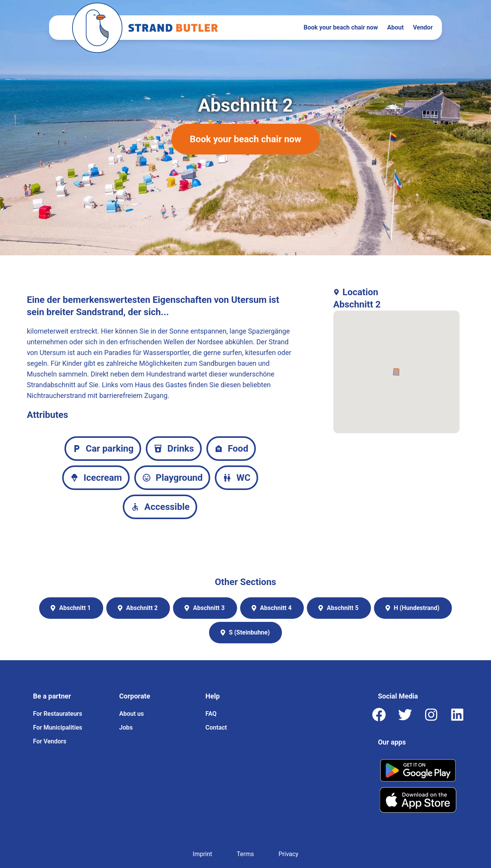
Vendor (423, 27)
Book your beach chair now (341, 27)
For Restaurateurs (58, 714)
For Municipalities (58, 727)
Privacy (288, 854)
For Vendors (50, 741)
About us (132, 714)
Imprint (202, 854)
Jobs (126, 727)
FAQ (211, 714)
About (395, 27)
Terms (245, 854)
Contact (216, 727)
